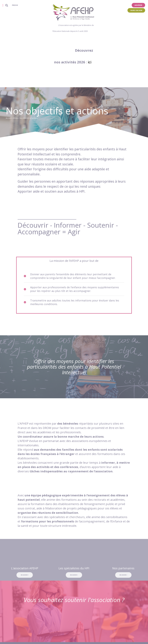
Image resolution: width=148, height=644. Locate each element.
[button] (3, 5)
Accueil (9, 118)
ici (90, 62)
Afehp (15, 118)
